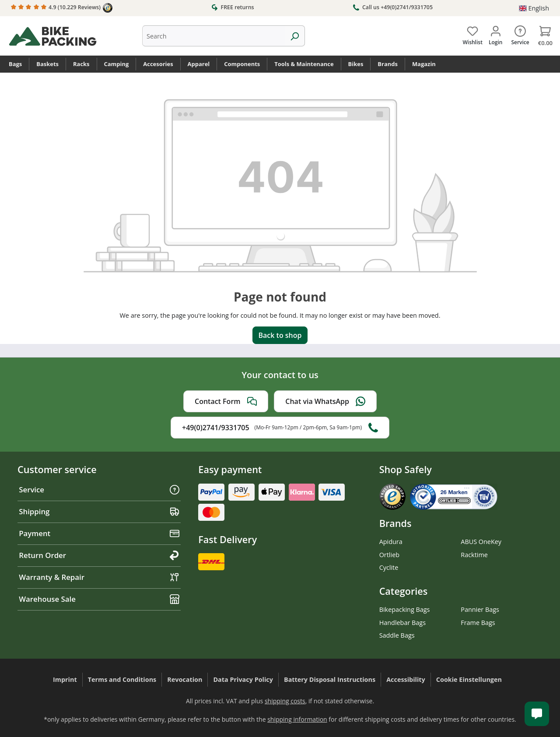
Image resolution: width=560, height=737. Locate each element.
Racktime (474, 555)
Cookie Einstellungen (469, 679)
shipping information (297, 719)
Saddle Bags (397, 635)
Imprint (65, 679)
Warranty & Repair (99, 577)
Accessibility (406, 679)
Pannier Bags (480, 609)
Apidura (391, 542)
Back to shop (280, 335)
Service (99, 490)
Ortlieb (389, 555)
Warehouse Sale (99, 599)
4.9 (62, 8)
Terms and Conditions (122, 679)
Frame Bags (478, 623)
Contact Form (226, 401)
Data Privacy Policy (243, 679)
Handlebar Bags (402, 623)
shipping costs (285, 701)
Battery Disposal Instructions (330, 679)
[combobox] (213, 36)
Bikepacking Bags (405, 609)
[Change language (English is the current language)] (534, 8)
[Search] (295, 36)
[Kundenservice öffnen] (537, 714)
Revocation (185, 679)
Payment (99, 533)
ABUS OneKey (481, 542)
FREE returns (233, 7)
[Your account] (495, 34)
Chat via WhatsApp (325, 401)
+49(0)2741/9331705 (280, 428)
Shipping (99, 511)
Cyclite (389, 567)
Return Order (99, 555)
